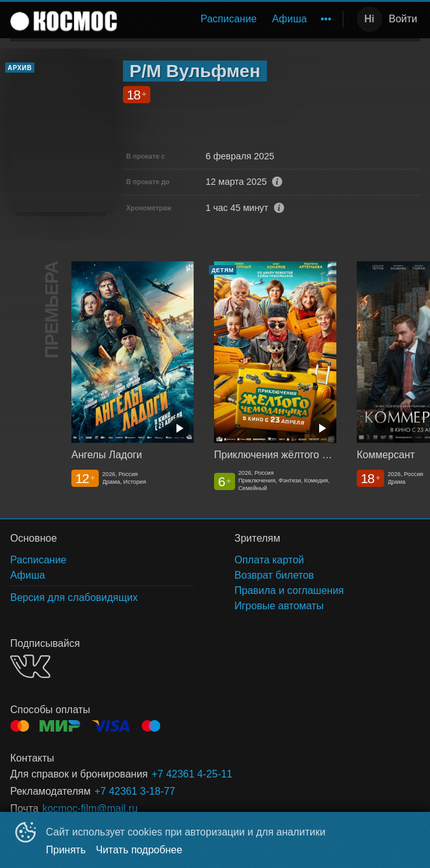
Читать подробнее (140, 850)
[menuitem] (229, 19)
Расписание (229, 19)
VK (30, 666)
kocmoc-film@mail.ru (90, 808)
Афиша (290, 19)
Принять (66, 850)
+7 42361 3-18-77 (135, 791)
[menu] (233, 19)
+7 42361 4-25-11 (192, 774)
